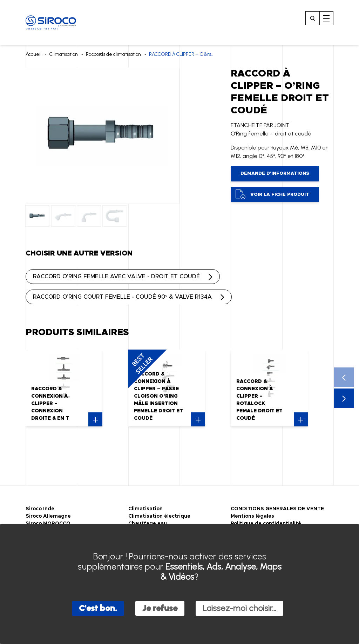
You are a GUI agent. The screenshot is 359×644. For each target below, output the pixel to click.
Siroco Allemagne (48, 516)
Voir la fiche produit (272, 194)
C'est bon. (98, 608)
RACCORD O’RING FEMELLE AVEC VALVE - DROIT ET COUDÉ (116, 277)
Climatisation (64, 54)
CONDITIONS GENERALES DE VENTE (277, 509)
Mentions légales (252, 516)
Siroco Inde (40, 509)
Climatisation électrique (159, 516)
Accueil (33, 54)
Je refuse (160, 608)
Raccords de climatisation (113, 54)
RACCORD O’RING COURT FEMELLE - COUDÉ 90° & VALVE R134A (122, 297)
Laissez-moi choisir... (239, 608)
